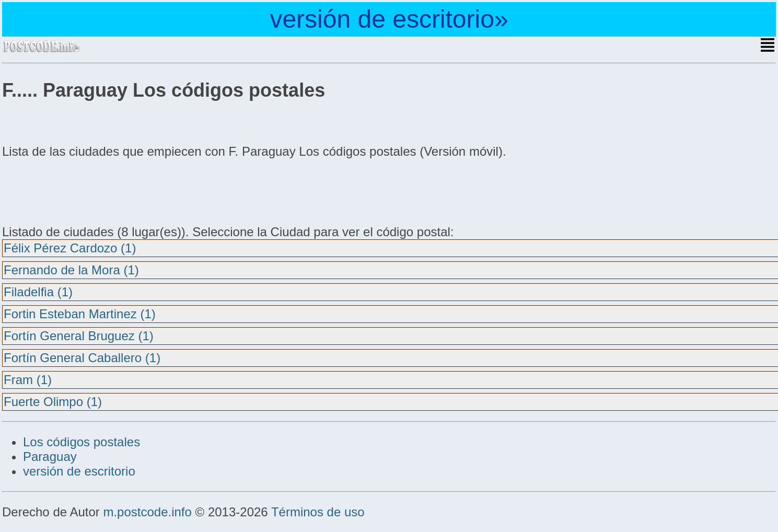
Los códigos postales (82, 442)
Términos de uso (318, 512)
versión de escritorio (79, 471)
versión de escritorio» (389, 19)
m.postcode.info (147, 512)
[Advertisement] (86, 190)
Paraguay (50, 456)
